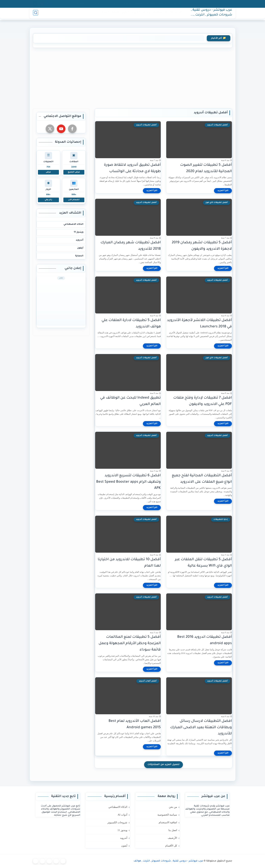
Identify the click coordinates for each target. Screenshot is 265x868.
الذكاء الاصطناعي (74, 224)
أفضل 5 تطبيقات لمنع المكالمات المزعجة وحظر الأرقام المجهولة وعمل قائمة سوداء (130, 644)
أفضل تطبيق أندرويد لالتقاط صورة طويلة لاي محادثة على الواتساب (132, 168)
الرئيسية (175, 14)
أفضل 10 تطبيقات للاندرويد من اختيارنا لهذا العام (129, 563)
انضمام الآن (74, 200)
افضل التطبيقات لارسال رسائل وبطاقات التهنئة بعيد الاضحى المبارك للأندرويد (201, 728)
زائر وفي (48, 200)
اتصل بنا (113, 4)
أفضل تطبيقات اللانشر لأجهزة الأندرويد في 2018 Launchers (199, 324)
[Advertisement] (133, 77)
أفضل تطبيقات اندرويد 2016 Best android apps (205, 640)
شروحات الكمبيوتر (117, 822)
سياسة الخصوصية (157, 4)
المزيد (104, 14)
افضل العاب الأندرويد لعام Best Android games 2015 (135, 724)
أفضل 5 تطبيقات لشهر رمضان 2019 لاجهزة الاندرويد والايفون (202, 246)
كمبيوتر (157, 14)
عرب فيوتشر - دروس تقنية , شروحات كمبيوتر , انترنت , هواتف (212, 14)
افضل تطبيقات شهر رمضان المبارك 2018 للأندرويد (131, 246)
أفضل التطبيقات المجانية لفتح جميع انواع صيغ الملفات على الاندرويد (202, 479)
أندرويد (135, 14)
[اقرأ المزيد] (223, 191)
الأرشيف (98, 4)
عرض (48, 172)
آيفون (124, 14)
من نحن (176, 4)
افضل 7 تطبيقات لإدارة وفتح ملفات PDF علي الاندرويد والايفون (203, 401)
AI (165, 14)
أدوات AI (122, 815)
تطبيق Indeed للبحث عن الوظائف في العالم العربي (130, 401)
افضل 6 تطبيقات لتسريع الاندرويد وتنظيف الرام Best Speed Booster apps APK (128, 482)
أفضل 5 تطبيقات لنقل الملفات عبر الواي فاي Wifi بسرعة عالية (203, 563)
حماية (114, 14)
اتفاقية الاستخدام (132, 4)
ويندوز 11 (79, 232)
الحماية (79, 256)
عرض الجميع (74, 172)
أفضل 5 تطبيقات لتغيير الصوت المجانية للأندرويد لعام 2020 (206, 168)
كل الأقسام (82, 4)
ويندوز (146, 14)
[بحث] (36, 14)
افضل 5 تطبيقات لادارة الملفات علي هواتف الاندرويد (131, 324)
